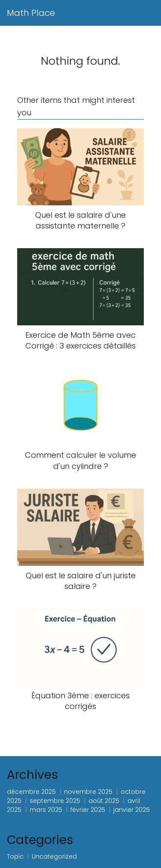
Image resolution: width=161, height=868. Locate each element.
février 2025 (88, 810)
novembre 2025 (88, 792)
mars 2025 (46, 810)
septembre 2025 (55, 801)
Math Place (31, 13)
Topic (15, 856)
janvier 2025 (132, 810)
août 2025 (104, 801)
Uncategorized (54, 856)
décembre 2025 (31, 792)
